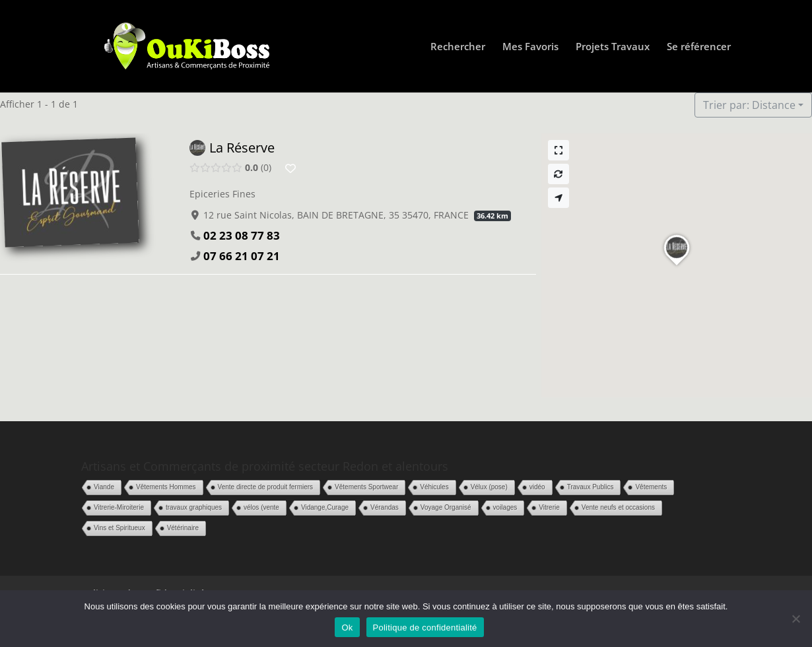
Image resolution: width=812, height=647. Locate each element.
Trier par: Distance (749, 105)
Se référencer (699, 47)
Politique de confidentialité (425, 628)
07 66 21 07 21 (242, 256)
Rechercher (458, 47)
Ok (347, 628)
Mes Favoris (530, 47)
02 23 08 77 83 (242, 235)
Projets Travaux (613, 47)
